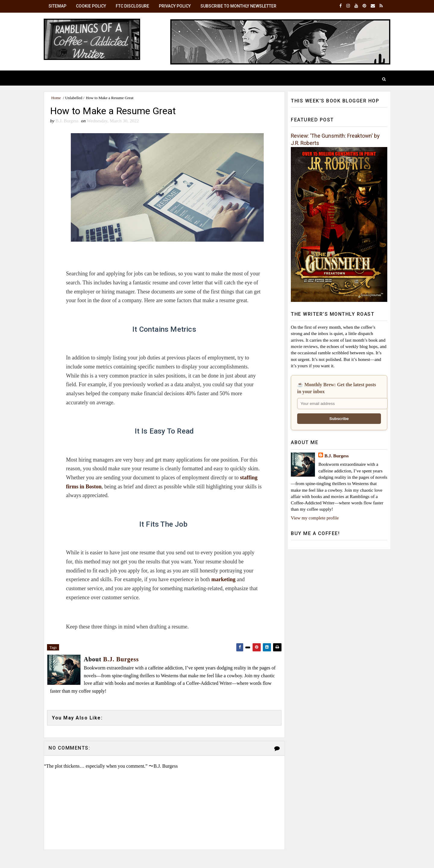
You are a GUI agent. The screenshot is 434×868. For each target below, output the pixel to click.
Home (56, 98)
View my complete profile (315, 518)
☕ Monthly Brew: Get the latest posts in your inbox (337, 388)
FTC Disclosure (132, 6)
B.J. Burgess (337, 456)
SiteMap (57, 6)
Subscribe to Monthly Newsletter (238, 6)
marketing (223, 579)
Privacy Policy (175, 6)
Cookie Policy (91, 6)
